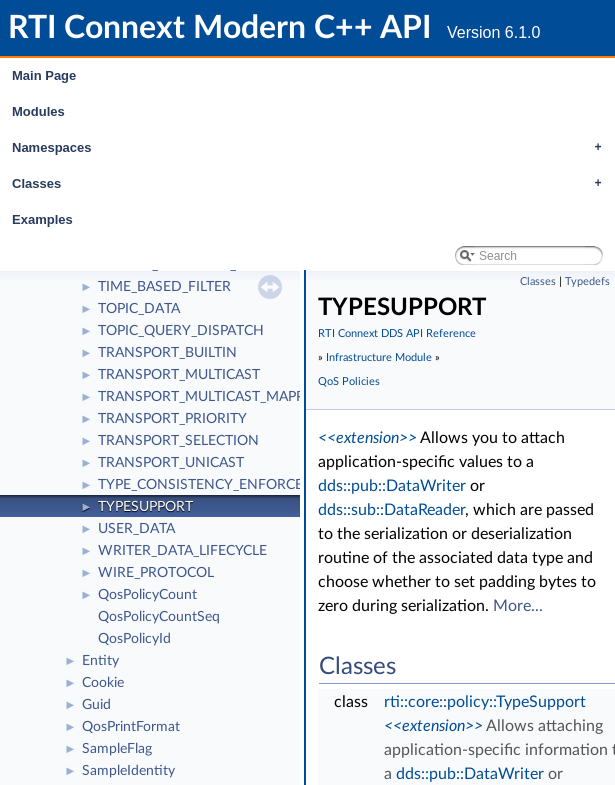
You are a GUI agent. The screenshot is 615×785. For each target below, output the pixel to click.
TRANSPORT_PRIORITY (172, 419)
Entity (100, 661)
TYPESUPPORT (145, 507)
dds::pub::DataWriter (392, 486)
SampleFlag (117, 749)
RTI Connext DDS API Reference (397, 333)
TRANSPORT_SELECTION (178, 441)
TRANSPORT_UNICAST (171, 463)
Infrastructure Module (379, 357)
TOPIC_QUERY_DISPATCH (181, 331)
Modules (38, 111)
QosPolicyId (134, 639)
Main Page (44, 75)
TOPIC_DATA (139, 309)
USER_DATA (136, 529)
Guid (96, 705)
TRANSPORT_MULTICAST (179, 375)
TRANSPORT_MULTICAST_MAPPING (213, 397)
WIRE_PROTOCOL (156, 573)
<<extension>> (367, 438)
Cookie (103, 683)
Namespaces (312, 148)
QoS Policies (349, 381)
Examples (42, 219)
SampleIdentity (128, 771)
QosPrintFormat (131, 727)
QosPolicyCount (147, 595)
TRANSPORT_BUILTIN (167, 353)
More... (518, 606)
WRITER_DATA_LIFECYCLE (182, 551)
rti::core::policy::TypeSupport (485, 702)
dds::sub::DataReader (391, 510)
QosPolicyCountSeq (159, 617)
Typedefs (587, 281)
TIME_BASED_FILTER (164, 287)
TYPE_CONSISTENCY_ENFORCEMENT (220, 485)
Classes (312, 184)
